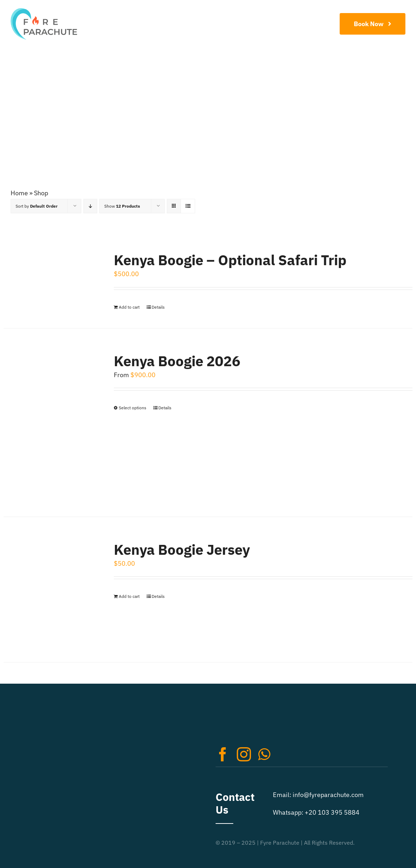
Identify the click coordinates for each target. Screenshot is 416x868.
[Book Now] (373, 24)
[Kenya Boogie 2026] (51, 423)
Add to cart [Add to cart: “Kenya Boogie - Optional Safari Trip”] (129, 307)
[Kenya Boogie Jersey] (51, 590)
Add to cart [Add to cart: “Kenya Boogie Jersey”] (129, 596)
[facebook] (223, 754)
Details (158, 307)
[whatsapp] (264, 754)
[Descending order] (90, 206)
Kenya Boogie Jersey (182, 549)
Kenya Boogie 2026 (177, 361)
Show (122, 206)
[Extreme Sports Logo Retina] (44, 11)
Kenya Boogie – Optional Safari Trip (230, 260)
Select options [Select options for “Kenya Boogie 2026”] (133, 408)
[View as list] (188, 206)
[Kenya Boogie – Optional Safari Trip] (51, 276)
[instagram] (244, 754)
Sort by (37, 206)
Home (19, 193)
